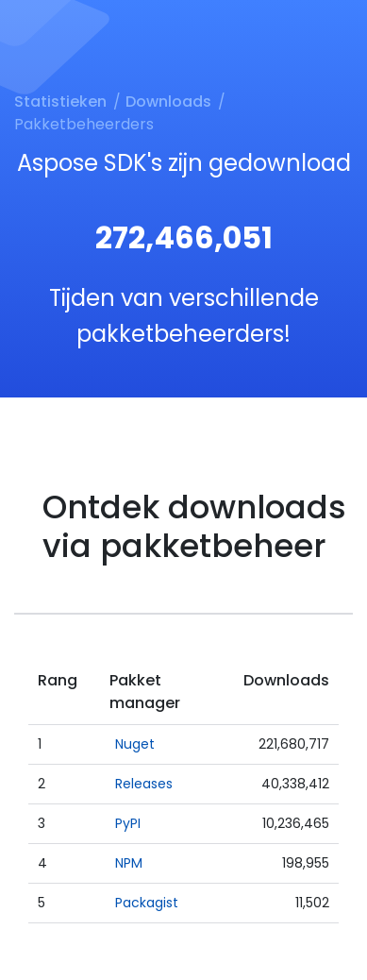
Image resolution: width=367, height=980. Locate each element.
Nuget (135, 744)
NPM (129, 863)
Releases (144, 784)
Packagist (147, 903)
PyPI (128, 823)
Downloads (168, 101)
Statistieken (60, 101)
